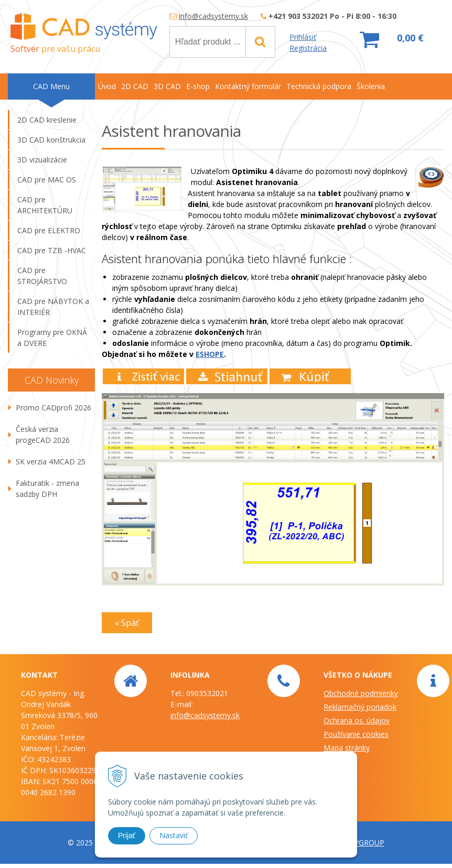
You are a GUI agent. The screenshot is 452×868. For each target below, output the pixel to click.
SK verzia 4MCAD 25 (51, 462)
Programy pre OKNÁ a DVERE (52, 338)
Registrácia (308, 48)
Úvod (107, 86)
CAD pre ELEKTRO (49, 230)
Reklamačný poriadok (360, 707)
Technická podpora (319, 86)
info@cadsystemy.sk (213, 16)
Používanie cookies (356, 734)
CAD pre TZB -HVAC (52, 250)
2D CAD (135, 86)
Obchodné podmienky (361, 693)
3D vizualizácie (42, 160)
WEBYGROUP (361, 843)
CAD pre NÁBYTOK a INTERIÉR (53, 307)
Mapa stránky (347, 748)
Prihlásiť (303, 37)
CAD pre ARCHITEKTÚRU (45, 205)
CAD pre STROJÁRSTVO (42, 276)
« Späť (127, 623)
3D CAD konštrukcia (51, 140)
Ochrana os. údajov (357, 720)
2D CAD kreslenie (47, 120)
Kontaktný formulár (248, 86)
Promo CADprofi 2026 (53, 408)
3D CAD (167, 86)
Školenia (371, 86)
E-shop (198, 86)
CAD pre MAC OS (47, 180)
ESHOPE (210, 354)
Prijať (127, 836)
